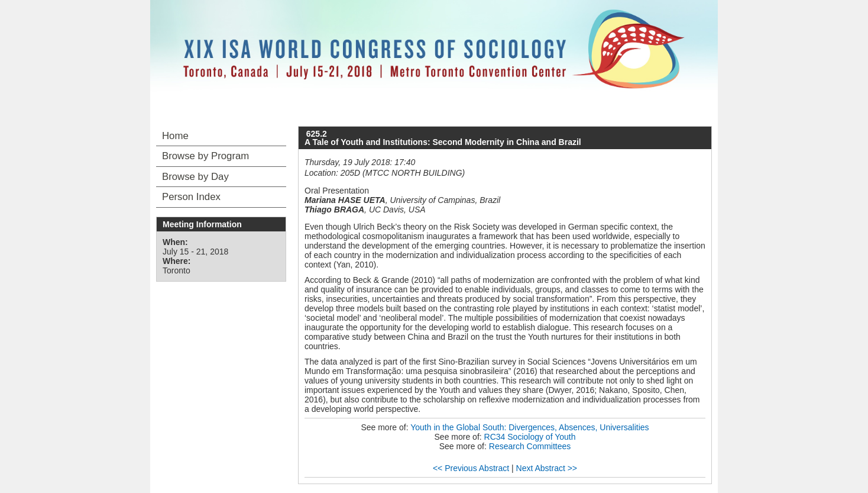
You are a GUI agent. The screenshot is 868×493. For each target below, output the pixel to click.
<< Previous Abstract (471, 468)
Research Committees (530, 446)
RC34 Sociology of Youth (530, 437)
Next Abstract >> (547, 468)
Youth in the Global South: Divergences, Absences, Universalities (529, 427)
